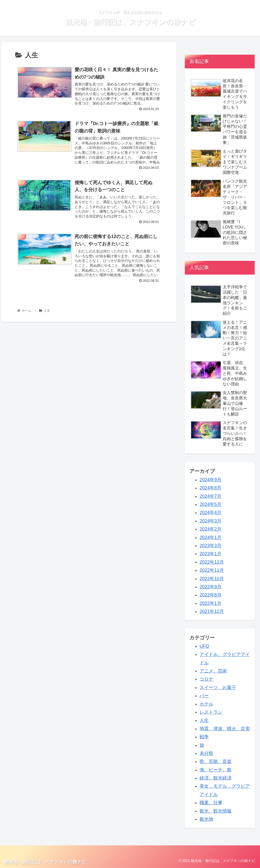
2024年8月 (210, 488)
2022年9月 (210, 587)
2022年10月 (212, 579)
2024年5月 (210, 504)
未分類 (206, 753)
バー (204, 696)
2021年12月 (212, 611)
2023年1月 (210, 554)
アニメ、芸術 (213, 671)
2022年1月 (210, 603)
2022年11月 (212, 570)
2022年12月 (212, 562)
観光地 (206, 819)
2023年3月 (210, 546)
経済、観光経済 (216, 778)
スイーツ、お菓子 (218, 687)
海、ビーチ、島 (216, 770)
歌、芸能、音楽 (216, 761)
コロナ (206, 679)
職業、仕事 (211, 803)
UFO (204, 646)
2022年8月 (210, 595)
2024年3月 (210, 521)
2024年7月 (210, 496)
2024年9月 (210, 480)
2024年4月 (210, 513)
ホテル (206, 704)
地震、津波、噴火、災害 (225, 729)
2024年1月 (210, 537)
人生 (204, 720)
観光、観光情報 (216, 811)
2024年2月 (210, 529)
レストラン (211, 712)
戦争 (204, 737)
